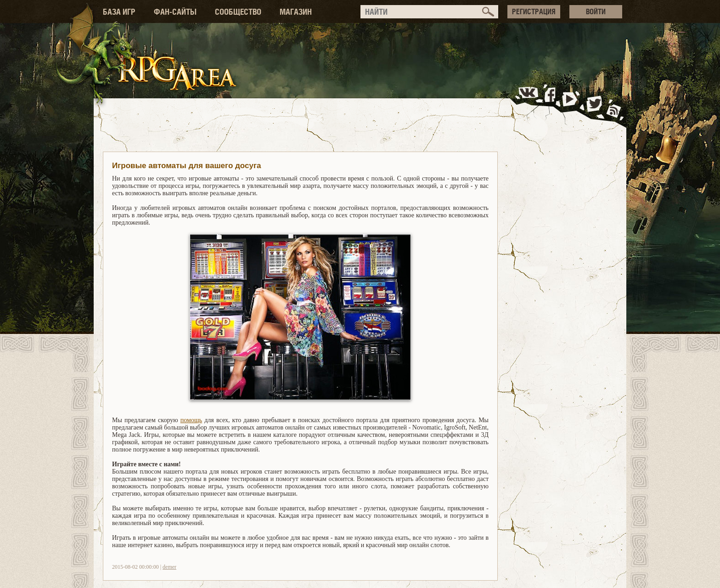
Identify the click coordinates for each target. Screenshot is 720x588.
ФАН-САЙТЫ (175, 12)
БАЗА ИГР (119, 12)
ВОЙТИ (596, 11)
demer (169, 567)
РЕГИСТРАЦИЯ (534, 11)
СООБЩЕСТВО (238, 12)
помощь (191, 420)
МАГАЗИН (296, 12)
